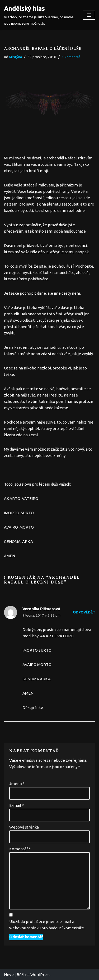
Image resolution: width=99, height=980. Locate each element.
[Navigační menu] (89, 15)
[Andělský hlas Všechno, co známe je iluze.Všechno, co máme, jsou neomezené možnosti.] (39, 15)
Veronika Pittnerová (41, 609)
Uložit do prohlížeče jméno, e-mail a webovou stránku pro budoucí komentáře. (47, 925)
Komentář (20, 849)
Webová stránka (24, 827)
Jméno (17, 784)
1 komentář (71, 57)
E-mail (16, 805)
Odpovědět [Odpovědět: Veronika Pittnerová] (84, 612)
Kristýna (15, 57)
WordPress (40, 975)
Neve (9, 975)
